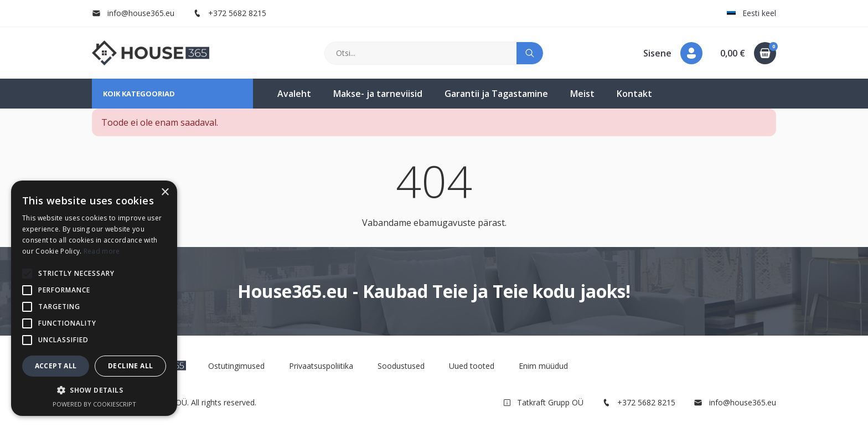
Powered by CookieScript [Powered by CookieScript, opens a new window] (94, 404)
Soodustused (401, 366)
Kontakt (634, 94)
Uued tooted (472, 366)
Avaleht (294, 94)
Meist (582, 94)
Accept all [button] (56, 366)
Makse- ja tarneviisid (378, 94)
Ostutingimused (236, 366)
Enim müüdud (543, 366)
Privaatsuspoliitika (321, 366)
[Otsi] (421, 53)
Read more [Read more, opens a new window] (102, 251)
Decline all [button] (130, 366)
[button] (673, 53)
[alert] (94, 298)
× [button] (165, 192)
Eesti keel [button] (751, 13)
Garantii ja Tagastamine (496, 94)
